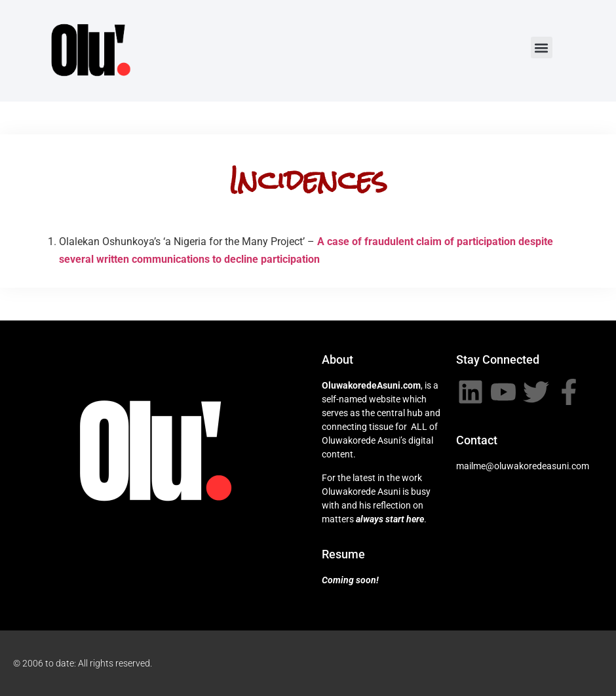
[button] (542, 48)
